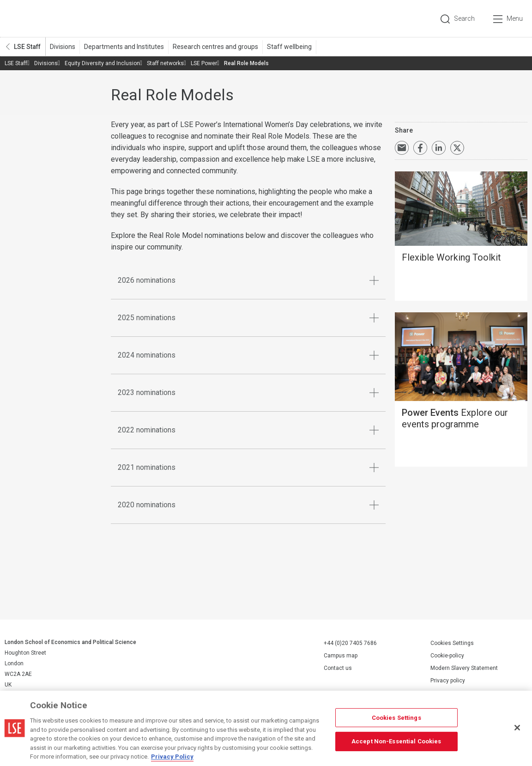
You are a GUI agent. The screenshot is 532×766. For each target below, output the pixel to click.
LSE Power (204, 63)
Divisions (63, 47)
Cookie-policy (447, 656)
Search (464, 18)
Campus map (341, 656)
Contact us (338, 668)
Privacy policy (448, 681)
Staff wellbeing (289, 47)
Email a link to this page (402, 148)
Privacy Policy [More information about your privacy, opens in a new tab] (172, 757)
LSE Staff (27, 47)
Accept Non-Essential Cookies (396, 741)
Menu (515, 18)
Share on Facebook (420, 148)
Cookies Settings (452, 643)
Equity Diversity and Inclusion (102, 63)
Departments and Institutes (124, 47)
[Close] (517, 728)
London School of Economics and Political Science (44, 18)
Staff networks (165, 63)
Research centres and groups (215, 47)
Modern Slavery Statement (464, 668)
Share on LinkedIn (439, 148)
